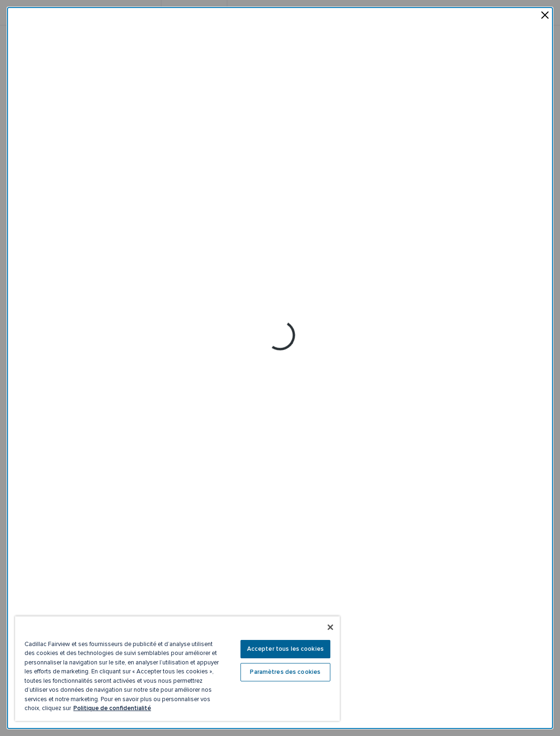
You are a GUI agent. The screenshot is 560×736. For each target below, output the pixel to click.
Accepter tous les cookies (285, 649)
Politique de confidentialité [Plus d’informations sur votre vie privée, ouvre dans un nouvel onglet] (112, 708)
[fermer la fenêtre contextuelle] (545, 16)
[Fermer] (330, 627)
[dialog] (280, 368)
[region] (177, 668)
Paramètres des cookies (285, 672)
